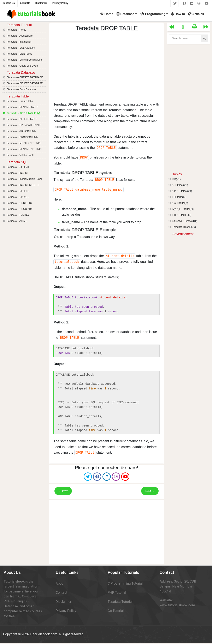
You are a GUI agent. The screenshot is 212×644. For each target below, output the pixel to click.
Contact (61, 593)
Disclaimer (41, 3)
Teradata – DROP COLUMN (23, 137)
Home (107, 14)
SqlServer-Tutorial (182, 221)
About (60, 583)
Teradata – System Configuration (25, 60)
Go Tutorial (116, 611)
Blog (175, 179)
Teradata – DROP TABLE (21, 113)
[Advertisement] (107, 67)
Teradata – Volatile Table (21, 155)
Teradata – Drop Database (22, 89)
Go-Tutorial (179, 203)
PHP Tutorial (117, 593)
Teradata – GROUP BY (20, 209)
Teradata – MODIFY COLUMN (24, 143)
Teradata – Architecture (20, 36)
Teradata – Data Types (20, 54)
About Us (25, 3)
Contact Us (9, 3)
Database (125, 14)
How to (178, 14)
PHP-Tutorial (179, 215)
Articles (196, 14)
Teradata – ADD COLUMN (22, 131)
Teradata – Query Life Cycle (22, 66)
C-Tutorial (178, 185)
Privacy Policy (60, 3)
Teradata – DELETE (18, 191)
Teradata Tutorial (120, 602)
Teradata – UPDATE (18, 197)
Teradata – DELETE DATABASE (25, 83)
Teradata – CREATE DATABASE (25, 77)
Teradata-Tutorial (182, 227)
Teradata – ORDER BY (20, 203)
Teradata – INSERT (18, 173)
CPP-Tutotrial (180, 191)
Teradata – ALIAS (17, 221)
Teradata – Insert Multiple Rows (24, 179)
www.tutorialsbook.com (177, 605)
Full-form (177, 197)
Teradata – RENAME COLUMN (24, 149)
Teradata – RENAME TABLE (23, 107)
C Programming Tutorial (125, 583)
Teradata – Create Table (20, 101)
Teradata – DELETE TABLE (22, 119)
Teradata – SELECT (18, 167)
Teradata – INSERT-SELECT (23, 185)
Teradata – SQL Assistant (21, 48)
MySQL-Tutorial (181, 209)
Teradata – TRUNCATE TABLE (24, 125)
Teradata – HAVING (18, 215)
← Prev (63, 491)
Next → (150, 491)
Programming (153, 14)
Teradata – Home (17, 30)
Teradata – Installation (19, 42)
